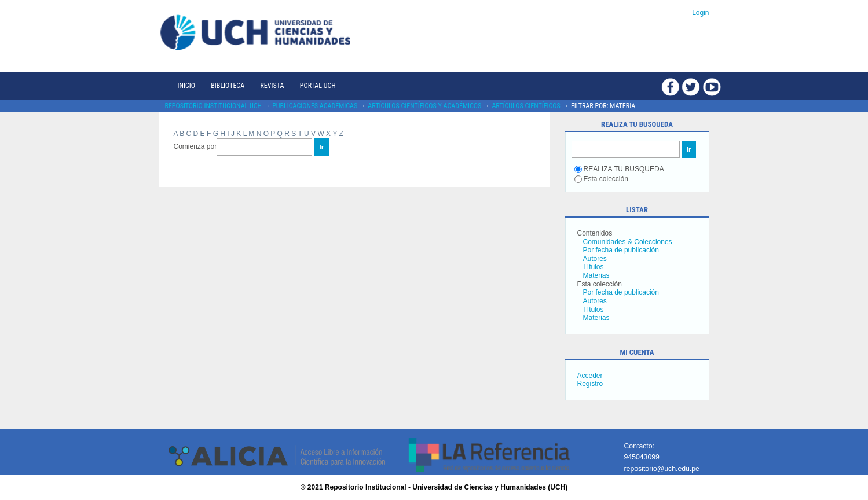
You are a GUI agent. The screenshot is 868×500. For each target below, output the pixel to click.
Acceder (590, 376)
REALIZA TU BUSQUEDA (619, 169)
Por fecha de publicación (621, 250)
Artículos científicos (526, 106)
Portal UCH (318, 86)
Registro (590, 384)
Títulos (594, 267)
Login (700, 13)
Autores (595, 259)
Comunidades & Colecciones (628, 242)
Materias (596, 275)
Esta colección (601, 179)
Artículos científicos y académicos (424, 106)
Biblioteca (228, 86)
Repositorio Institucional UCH (214, 106)
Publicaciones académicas (315, 106)
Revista (272, 86)
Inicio (186, 86)
